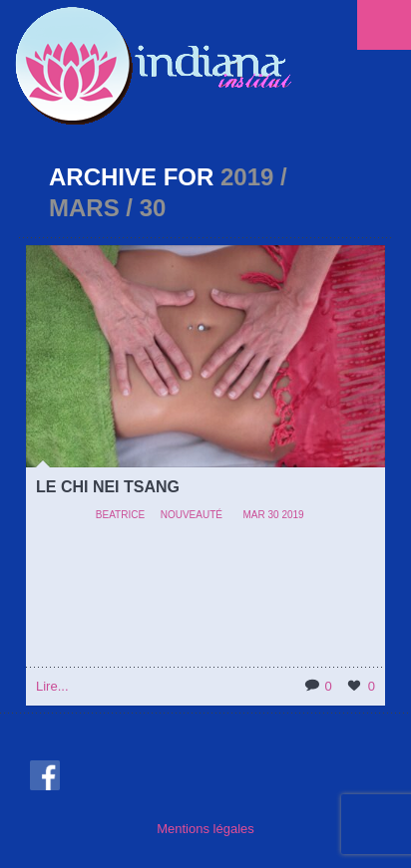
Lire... (52, 686)
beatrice (120, 515)
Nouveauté (192, 515)
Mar (253, 515)
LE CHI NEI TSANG (108, 487)
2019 (292, 515)
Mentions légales (205, 829)
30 (274, 515)
